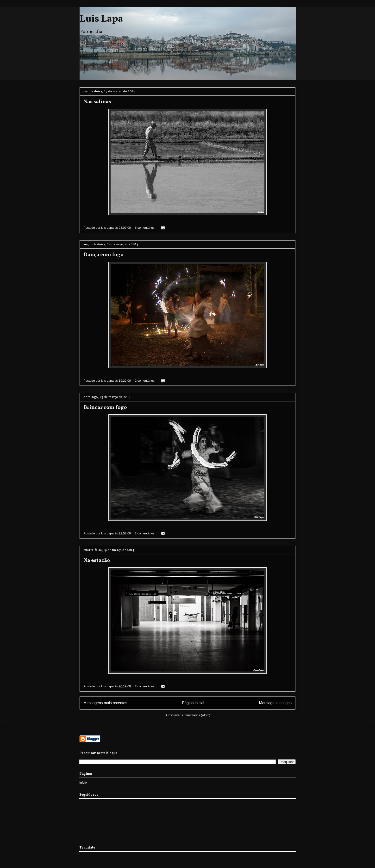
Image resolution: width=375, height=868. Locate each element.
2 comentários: (146, 381)
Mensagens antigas (275, 703)
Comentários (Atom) (196, 715)
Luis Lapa (101, 19)
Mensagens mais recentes (105, 703)
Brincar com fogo (105, 408)
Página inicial (193, 703)
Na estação (97, 561)
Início (83, 782)
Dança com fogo (103, 255)
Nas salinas (97, 102)
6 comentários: (146, 228)
